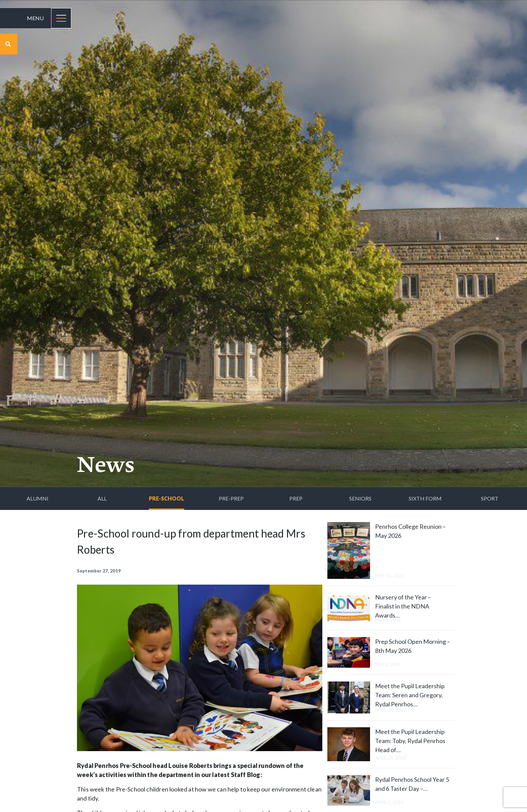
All (102, 498)
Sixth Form (425, 498)
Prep (296, 498)
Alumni (37, 498)
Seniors (360, 498)
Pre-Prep (231, 498)
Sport (490, 498)
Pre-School (167, 498)
